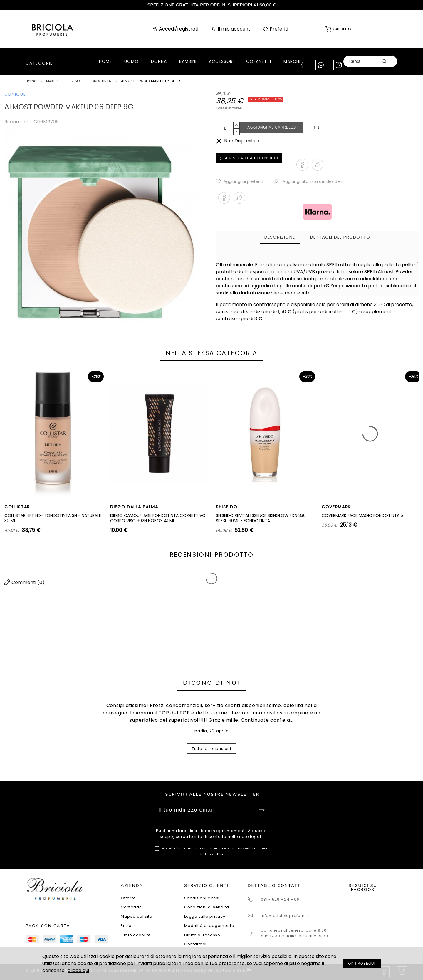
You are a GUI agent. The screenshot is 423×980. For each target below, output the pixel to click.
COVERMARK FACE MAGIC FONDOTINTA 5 (362, 515)
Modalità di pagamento (209, 926)
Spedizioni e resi (202, 898)
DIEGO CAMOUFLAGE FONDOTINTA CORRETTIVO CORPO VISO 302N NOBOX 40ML (158, 518)
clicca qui (78, 970)
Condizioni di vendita (207, 907)
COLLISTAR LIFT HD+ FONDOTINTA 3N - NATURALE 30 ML (53, 518)
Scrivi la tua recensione (249, 158)
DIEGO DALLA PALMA (134, 507)
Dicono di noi (211, 683)
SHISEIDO (227, 507)
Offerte (128, 898)
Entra (126, 926)
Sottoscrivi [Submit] (262, 810)
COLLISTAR (17, 507)
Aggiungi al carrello (272, 127)
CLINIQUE (15, 94)
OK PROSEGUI (362, 964)
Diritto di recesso (202, 935)
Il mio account (136, 935)
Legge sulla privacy (205, 916)
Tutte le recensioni (211, 749)
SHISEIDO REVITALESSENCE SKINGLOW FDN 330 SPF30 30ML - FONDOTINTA (261, 518)
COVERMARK (336, 507)
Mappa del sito (137, 916)
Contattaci (132, 907)
